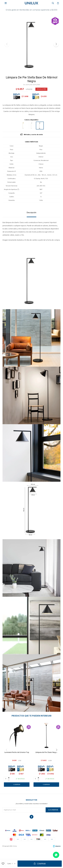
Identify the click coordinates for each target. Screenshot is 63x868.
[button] (56, 44)
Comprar (41, 864)
